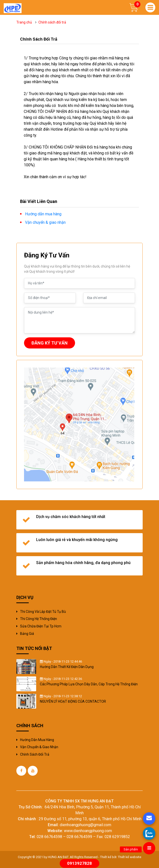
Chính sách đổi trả (35, 754)
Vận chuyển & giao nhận (39, 747)
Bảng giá (27, 634)
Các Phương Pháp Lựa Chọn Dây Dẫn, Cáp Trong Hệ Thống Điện (89, 684)
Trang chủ (24, 22)
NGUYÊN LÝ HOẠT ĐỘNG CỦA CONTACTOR (73, 701)
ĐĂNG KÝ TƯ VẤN (50, 343)
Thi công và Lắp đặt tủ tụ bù (43, 612)
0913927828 (79, 863)
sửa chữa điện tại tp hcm (41, 626)
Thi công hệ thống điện (39, 619)
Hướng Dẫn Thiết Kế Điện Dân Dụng (67, 667)
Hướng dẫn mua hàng (37, 740)
